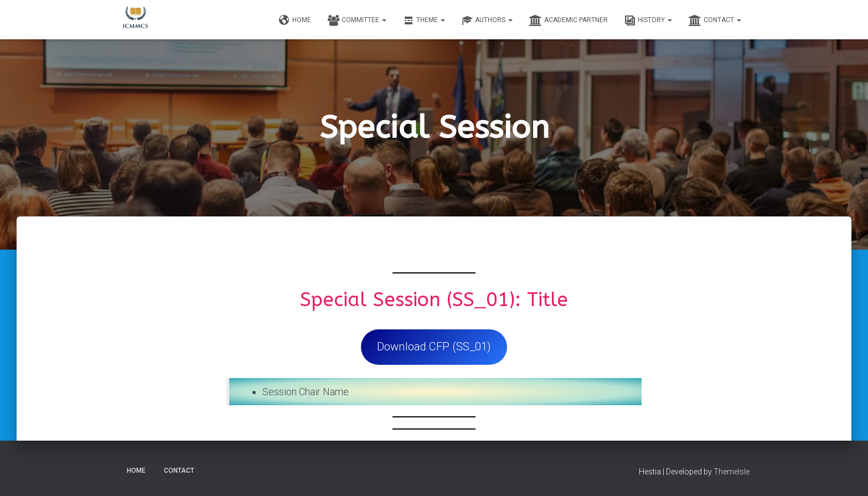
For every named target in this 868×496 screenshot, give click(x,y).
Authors (487, 20)
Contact (715, 20)
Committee (357, 20)
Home (295, 20)
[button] (384, 20)
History (648, 20)
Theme (424, 20)
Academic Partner (569, 20)
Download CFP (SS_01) (434, 347)
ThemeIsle (732, 472)
